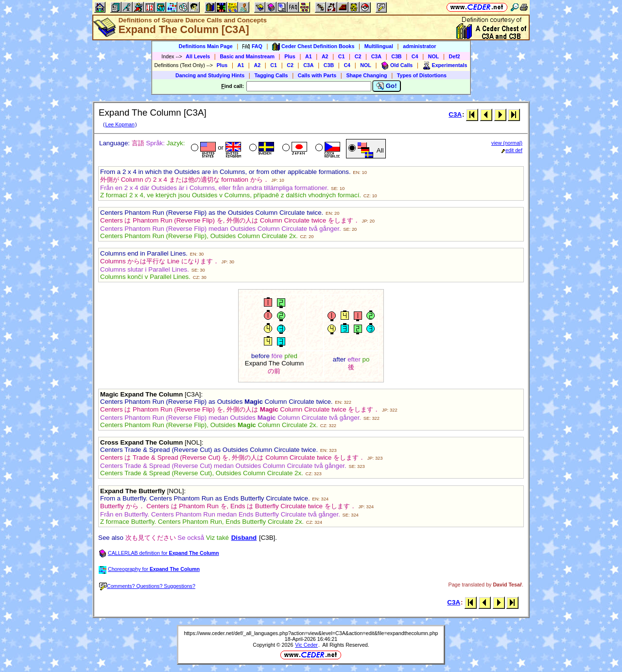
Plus (290, 56)
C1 (342, 56)
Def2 (455, 56)
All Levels (198, 56)
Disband (244, 538)
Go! (387, 86)
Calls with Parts (317, 75)
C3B (396, 56)
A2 (325, 56)
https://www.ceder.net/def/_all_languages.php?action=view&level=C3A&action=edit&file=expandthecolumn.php (311, 633)
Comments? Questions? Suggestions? (147, 586)
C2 (358, 56)
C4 (415, 56)
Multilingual (379, 46)
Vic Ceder (306, 645)
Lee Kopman (120, 124)
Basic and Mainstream (247, 56)
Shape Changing (366, 75)
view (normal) (507, 143)
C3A (376, 56)
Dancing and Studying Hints (210, 75)
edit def (512, 150)
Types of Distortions (422, 75)
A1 (309, 56)
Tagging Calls (271, 75)
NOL (434, 56)
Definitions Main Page (206, 46)
